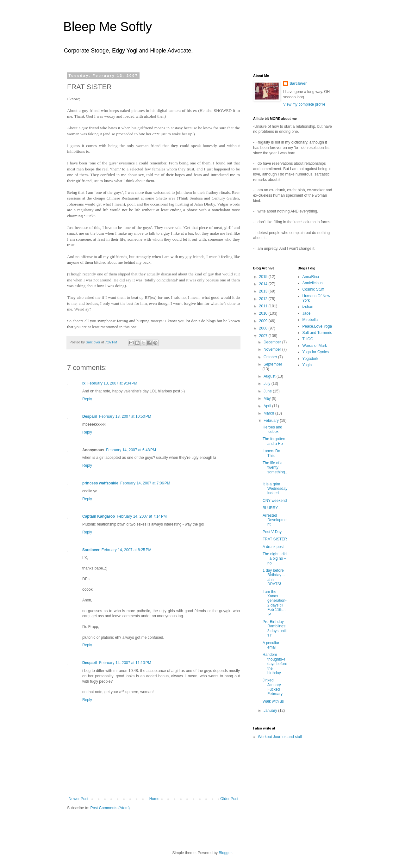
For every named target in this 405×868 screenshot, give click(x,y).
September (273, 364)
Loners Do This (271, 453)
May (268, 398)
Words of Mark (315, 346)
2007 (264, 336)
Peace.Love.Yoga (317, 326)
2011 (264, 306)
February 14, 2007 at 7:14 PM (142, 516)
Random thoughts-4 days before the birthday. (275, 664)
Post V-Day (272, 532)
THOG (308, 339)
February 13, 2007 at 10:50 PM (125, 416)
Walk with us (273, 701)
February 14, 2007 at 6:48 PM (131, 450)
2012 (264, 299)
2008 (264, 328)
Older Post (229, 799)
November (273, 349)
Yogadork (310, 359)
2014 (264, 284)
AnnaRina (311, 277)
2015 (264, 277)
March (269, 413)
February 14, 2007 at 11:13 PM (125, 663)
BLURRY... (272, 508)
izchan (308, 307)
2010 (264, 313)
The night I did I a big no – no (275, 559)
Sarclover (91, 550)
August (270, 376)
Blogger (225, 853)
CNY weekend (275, 501)
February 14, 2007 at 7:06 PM (145, 483)
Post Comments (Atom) (110, 808)
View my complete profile (304, 104)
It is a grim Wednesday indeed (275, 489)
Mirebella (310, 320)
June (268, 391)
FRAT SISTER (275, 539)
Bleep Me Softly (108, 27)
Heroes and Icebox (272, 429)
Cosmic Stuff (313, 289)
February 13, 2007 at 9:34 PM (112, 383)
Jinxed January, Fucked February (273, 687)
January (271, 711)
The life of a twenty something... (275, 470)
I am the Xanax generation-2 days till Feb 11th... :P (275, 603)
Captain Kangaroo (99, 516)
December (273, 342)
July (268, 384)
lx (84, 383)
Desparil (90, 416)
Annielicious (313, 283)
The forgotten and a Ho (274, 441)
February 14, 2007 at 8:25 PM (127, 550)
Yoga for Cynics (316, 352)
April (268, 406)
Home (154, 799)
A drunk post (273, 547)
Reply (87, 399)
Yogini (308, 365)
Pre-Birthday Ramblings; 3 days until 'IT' (275, 628)
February (272, 421)
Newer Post (78, 799)
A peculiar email (271, 645)
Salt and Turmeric (317, 333)
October (271, 357)
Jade (307, 313)
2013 (264, 291)
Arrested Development (275, 520)
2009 (264, 321)
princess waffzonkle (100, 483)
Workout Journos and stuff (280, 737)
